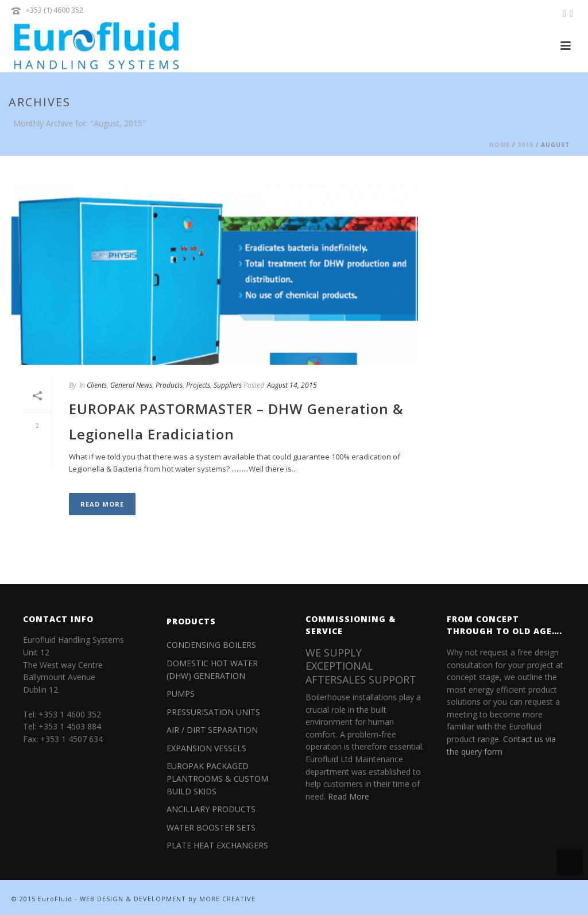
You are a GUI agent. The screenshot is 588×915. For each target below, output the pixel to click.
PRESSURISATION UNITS (213, 712)
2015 (525, 145)
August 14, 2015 (292, 385)
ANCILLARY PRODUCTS (211, 809)
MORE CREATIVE (227, 899)
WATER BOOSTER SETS (211, 827)
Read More (102, 504)
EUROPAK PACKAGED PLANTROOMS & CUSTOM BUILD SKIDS (217, 778)
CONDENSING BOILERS (211, 645)
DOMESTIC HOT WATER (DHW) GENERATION (212, 669)
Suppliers (228, 385)
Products (169, 385)
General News (131, 385)
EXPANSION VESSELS (206, 748)
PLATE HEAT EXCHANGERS (217, 845)
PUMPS (181, 694)
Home (500, 145)
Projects (198, 385)
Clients (97, 385)
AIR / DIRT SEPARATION (212, 730)
